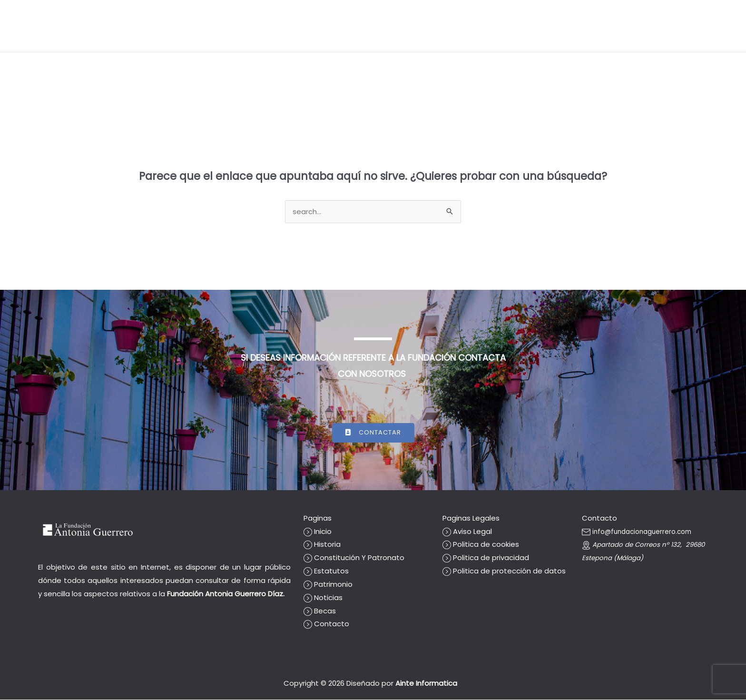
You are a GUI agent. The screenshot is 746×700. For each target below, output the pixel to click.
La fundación (475, 26)
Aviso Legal (467, 532)
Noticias (632, 26)
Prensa (668, 26)
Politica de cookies (481, 545)
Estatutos (326, 571)
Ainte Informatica (429, 684)
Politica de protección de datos (504, 571)
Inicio (434, 26)
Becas (597, 26)
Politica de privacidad (486, 558)
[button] (315, 26)
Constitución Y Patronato (354, 558)
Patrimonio (328, 585)
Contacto (707, 26)
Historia (322, 545)
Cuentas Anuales (546, 26)
